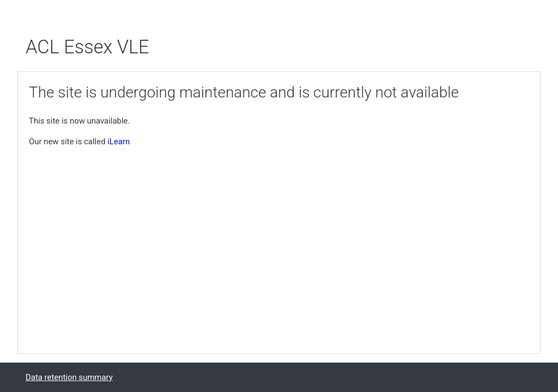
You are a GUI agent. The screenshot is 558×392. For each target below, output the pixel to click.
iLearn (119, 142)
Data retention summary (69, 377)
